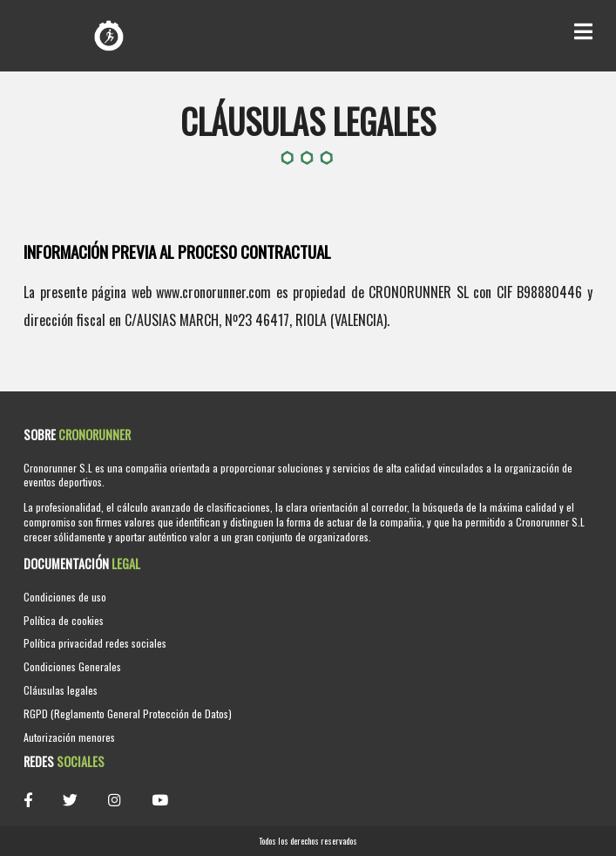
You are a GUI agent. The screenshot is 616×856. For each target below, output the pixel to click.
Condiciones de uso (65, 597)
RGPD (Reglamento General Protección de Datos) (128, 713)
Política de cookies (64, 620)
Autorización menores (69, 737)
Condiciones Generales (72, 666)
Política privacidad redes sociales (95, 643)
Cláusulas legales (61, 690)
